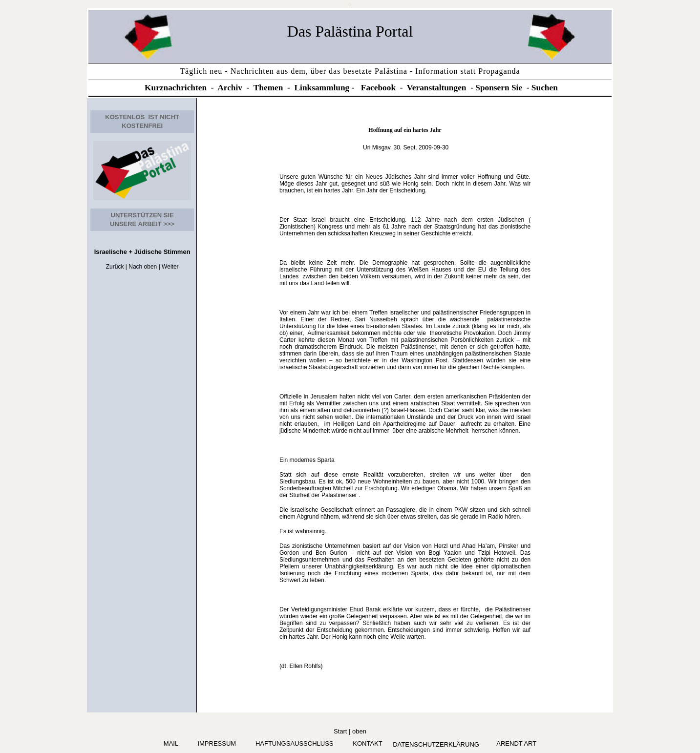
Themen (268, 88)
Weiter (170, 267)
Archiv (230, 88)
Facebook (378, 88)
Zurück (115, 267)
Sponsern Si (497, 88)
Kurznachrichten (176, 88)
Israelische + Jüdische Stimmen (142, 252)
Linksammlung (322, 88)
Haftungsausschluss (295, 743)
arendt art (515, 743)
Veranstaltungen (437, 88)
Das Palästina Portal (350, 31)
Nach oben (143, 267)
